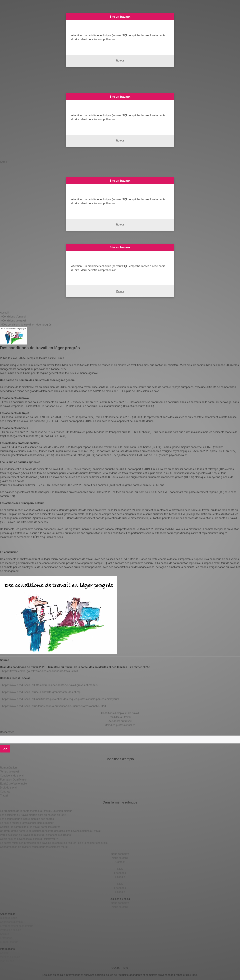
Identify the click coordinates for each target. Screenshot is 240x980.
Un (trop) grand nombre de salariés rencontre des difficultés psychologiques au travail (50, 831)
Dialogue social (9, 918)
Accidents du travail (120, 721)
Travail (4, 796)
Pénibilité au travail (120, 717)
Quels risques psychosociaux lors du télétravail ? (29, 839)
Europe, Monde (9, 942)
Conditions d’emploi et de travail (120, 713)
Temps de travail (10, 772)
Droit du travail (9, 788)
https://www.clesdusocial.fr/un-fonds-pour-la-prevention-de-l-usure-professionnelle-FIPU (54, 706)
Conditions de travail (12, 776)
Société (4, 934)
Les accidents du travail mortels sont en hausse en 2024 (33, 815)
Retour (120, 61)
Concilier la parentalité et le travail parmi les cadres (30, 827)
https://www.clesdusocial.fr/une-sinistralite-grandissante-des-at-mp (41, 692)
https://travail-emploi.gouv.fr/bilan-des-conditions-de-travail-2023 (40, 671)
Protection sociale (10, 930)
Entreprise (6, 938)
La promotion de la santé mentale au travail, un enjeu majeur (36, 811)
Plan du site (7, 961)
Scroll (3, 162)
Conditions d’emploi (12, 922)
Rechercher (7, 732)
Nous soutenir (120, 858)
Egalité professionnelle (13, 784)
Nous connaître (120, 854)
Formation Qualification (14, 780)
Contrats (5, 792)
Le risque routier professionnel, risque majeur (27, 823)
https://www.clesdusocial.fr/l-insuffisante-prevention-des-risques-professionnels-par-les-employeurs (60, 699)
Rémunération (8, 768)
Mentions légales (10, 957)
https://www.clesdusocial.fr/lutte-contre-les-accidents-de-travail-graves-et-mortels (50, 685)
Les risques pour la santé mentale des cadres (27, 819)
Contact (120, 862)
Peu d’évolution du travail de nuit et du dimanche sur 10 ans (35, 835)
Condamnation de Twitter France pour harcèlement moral (34, 847)
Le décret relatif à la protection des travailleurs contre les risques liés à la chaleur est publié (54, 843)
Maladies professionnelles (120, 725)
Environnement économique (17, 926)
